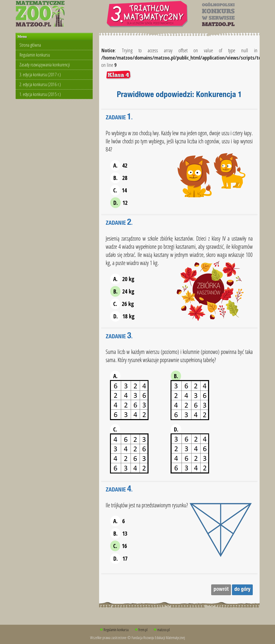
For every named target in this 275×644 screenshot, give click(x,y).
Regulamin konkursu (35, 55)
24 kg (122, 291)
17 (119, 559)
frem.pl (143, 630)
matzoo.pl (164, 630)
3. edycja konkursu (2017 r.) (40, 74)
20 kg (122, 279)
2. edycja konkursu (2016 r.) (40, 84)
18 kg (122, 316)
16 (119, 546)
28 (119, 178)
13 (119, 533)
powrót (221, 590)
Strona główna (30, 45)
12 (119, 203)
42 (119, 165)
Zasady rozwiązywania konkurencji (45, 65)
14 (119, 190)
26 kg (122, 304)
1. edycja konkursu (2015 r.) (40, 94)
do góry (242, 590)
